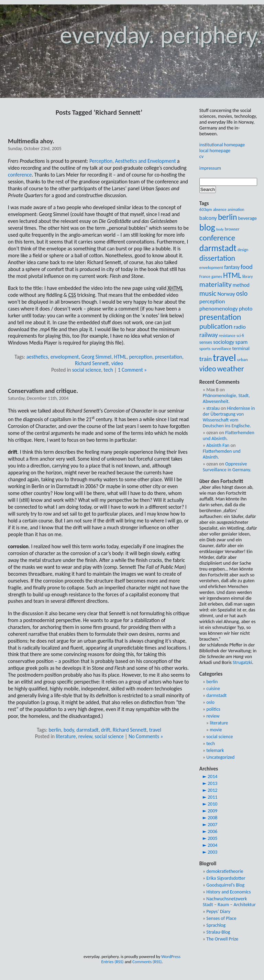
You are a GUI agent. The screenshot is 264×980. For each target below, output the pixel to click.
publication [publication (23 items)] (216, 326)
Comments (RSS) (147, 962)
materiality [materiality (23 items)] (216, 284)
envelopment (65, 357)
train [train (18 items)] (206, 359)
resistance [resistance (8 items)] (227, 336)
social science (87, 370)
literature (66, 736)
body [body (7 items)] (220, 229)
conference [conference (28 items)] (217, 238)
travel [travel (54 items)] (224, 358)
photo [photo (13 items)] (246, 309)
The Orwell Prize (222, 939)
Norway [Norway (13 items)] (226, 294)
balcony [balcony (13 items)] (208, 218)
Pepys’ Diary (218, 911)
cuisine (213, 689)
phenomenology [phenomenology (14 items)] (219, 309)
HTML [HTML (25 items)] (232, 275)
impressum (210, 168)
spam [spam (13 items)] (242, 342)
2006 (213, 831)
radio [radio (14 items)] (240, 327)
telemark (215, 750)
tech (108, 370)
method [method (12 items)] (241, 285)
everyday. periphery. (161, 35)
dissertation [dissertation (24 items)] (217, 258)
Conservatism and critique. (43, 391)
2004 (213, 845)
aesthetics (37, 357)
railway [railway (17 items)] (209, 335)
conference (20, 175)
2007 (213, 825)
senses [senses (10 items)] (206, 342)
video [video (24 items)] (208, 369)
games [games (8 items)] (217, 277)
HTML (120, 357)
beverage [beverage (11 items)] (248, 218)
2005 (213, 838)
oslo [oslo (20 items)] (242, 293)
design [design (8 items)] (243, 250)
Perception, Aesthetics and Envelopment (133, 161)
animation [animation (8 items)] (236, 210)
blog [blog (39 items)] (207, 227)
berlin (55, 730)
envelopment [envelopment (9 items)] (211, 267)
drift (106, 730)
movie (216, 730)
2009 (213, 811)
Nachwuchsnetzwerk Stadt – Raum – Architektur (229, 902)
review (85, 736)
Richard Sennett (92, 363)
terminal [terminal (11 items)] (241, 348)
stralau (213, 408)
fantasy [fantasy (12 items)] (232, 267)
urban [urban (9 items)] (243, 359)
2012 (213, 790)
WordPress (171, 956)
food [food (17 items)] (247, 267)
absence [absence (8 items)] (220, 210)
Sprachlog (216, 925)
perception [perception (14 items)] (212, 301)
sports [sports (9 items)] (205, 348)
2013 (213, 783)
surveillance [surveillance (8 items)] (221, 349)
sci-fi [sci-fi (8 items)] (240, 336)
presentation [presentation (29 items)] (220, 317)
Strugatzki (242, 662)
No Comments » (146, 736)
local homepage (215, 151)
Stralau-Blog (218, 932)
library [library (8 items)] (248, 277)
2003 (213, 852)
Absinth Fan (218, 445)
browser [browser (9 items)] (232, 229)
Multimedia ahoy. (31, 141)
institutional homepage (222, 145)
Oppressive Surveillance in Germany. (227, 467)
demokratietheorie (225, 871)
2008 (213, 818)
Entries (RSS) (112, 962)
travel (155, 730)
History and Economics (228, 892)
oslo (210, 702)
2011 (213, 797)
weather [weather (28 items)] (231, 369)
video (117, 363)
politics (213, 709)
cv (201, 156)
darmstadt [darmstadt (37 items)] (218, 248)
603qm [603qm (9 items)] (206, 209)
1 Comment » (132, 370)
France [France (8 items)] (205, 277)
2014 (213, 776)
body (69, 730)
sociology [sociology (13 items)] (224, 342)
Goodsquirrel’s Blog (225, 885)
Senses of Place (221, 918)
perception (141, 357)
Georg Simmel (97, 357)
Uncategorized (220, 757)
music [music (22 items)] (208, 293)
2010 (213, 804)
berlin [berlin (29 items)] (227, 217)
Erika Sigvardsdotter (226, 878)
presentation (169, 357)
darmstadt (87, 730)
